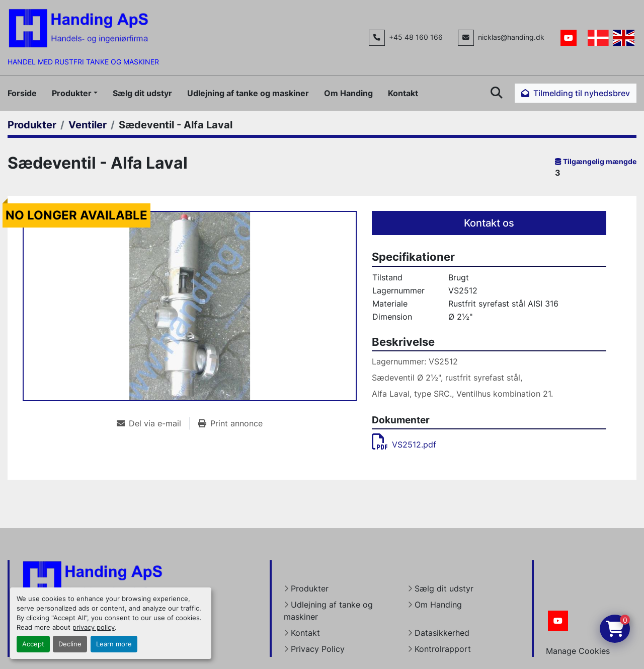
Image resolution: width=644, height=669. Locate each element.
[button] (75, 93)
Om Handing (348, 93)
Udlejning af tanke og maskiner (248, 93)
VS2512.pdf (404, 444)
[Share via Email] (153, 423)
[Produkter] (32, 125)
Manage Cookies (578, 651)
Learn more (114, 644)
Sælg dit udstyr (142, 93)
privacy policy (94, 627)
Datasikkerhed (442, 633)
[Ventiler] (88, 125)
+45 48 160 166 (416, 37)
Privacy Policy (318, 649)
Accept (33, 644)
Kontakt (403, 93)
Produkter (72, 93)
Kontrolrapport (443, 649)
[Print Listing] (230, 423)
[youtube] (569, 38)
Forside (22, 93)
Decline (70, 644)
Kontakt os (489, 223)
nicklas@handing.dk (511, 37)
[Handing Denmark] (93, 579)
